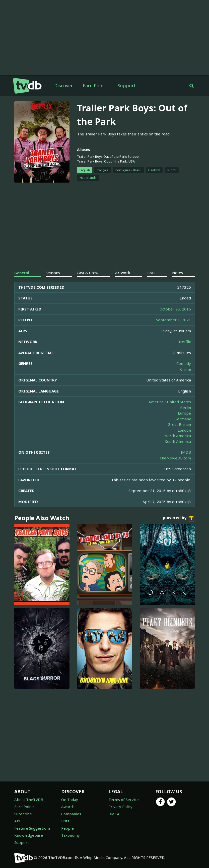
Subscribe (23, 814)
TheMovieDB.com (175, 458)
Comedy (184, 363)
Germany (183, 419)
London (184, 430)
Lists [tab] (151, 273)
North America (178, 436)
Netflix (185, 342)
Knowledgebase (29, 835)
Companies (71, 814)
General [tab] (22, 273)
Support (127, 86)
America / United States (170, 402)
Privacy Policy (120, 807)
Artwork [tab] (123, 273)
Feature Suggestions (32, 828)
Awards (68, 807)
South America (178, 441)
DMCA (114, 814)
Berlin (186, 408)
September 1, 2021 (173, 320)
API (17, 821)
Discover (63, 86)
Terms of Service (124, 800)
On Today (70, 800)
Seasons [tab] (53, 273)
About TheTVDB (29, 800)
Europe (184, 413)
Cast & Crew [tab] (88, 273)
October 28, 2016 (175, 309)
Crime (186, 369)
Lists (65, 821)
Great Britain (179, 424)
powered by (179, 518)
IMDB (186, 452)
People (67, 828)
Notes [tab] (178, 273)
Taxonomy (71, 835)
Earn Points (95, 86)
